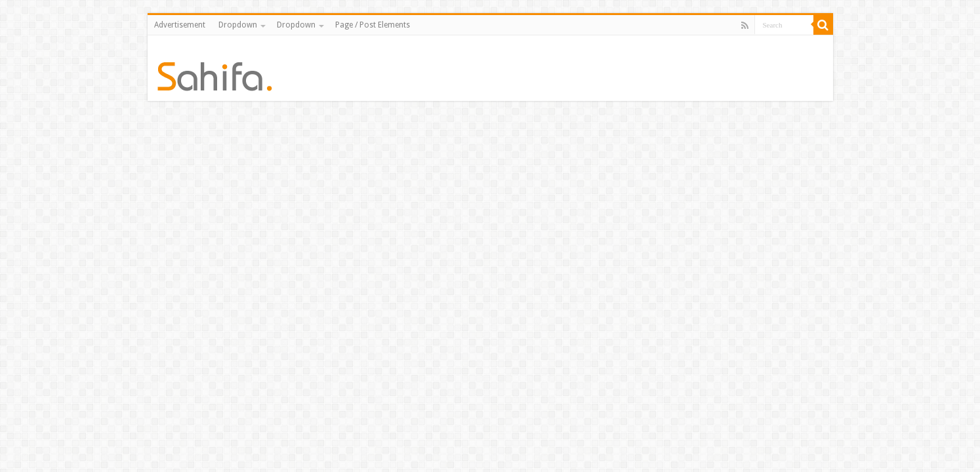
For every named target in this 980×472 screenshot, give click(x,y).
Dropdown (238, 25)
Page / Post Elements (373, 25)
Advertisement (180, 25)
